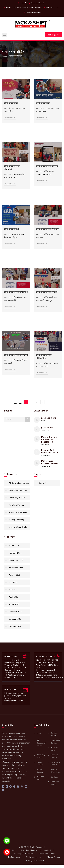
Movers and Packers (18, 512)
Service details (54, 734)
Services (54, 777)
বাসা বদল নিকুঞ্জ (12, 229)
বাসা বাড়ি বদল (43, 103)
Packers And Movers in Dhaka (50, 451)
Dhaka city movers (17, 498)
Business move (54, 749)
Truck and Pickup (55, 783)
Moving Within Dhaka (18, 527)
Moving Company (17, 520)
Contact (23, 3)
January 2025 (15, 619)
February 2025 (15, 612)
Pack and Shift (40, 778)
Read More (10, 118)
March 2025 (14, 604)
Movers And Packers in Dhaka (50, 462)
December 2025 (16, 560)
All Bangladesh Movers (19, 483)
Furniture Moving (16, 505)
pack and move (49, 418)
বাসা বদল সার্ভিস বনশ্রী (47, 292)
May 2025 (13, 590)
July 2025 (13, 582)
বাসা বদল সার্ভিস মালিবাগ (16, 292)
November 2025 (16, 568)
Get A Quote (53, 35)
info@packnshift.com (34, 12)
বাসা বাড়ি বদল (11, 103)
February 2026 (15, 553)
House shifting (40, 763)
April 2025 (13, 597)
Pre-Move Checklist (29, 850)
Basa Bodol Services (18, 490)
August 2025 (15, 575)
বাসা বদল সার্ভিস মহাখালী (16, 355)
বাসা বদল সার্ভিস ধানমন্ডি (48, 229)
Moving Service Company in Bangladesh (49, 439)
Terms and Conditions (39, 3)
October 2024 (15, 626)
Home (4, 56)
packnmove (47, 427)
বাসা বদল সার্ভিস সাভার (47, 166)
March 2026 (14, 546)
